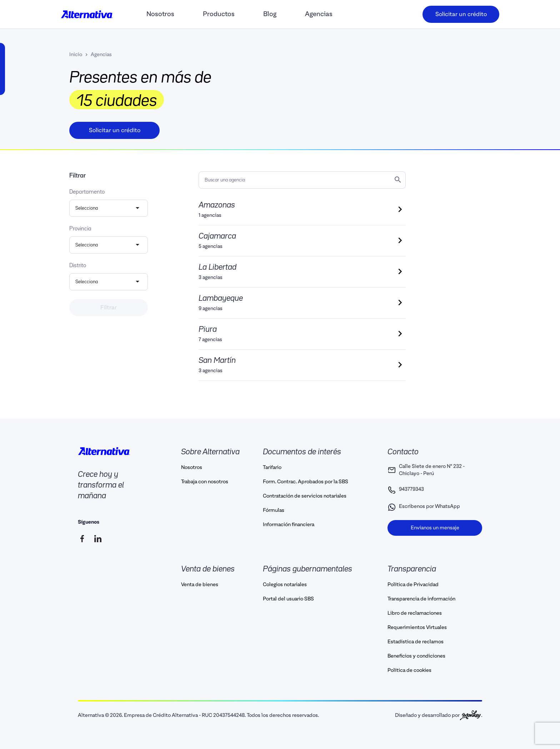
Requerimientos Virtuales (417, 628)
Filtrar (109, 308)
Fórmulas (274, 510)
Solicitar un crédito (461, 14)
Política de (413, 585)
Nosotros (160, 14)
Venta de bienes (200, 585)
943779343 (406, 490)
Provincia (80, 229)
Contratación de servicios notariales (305, 496)
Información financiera (289, 525)
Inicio (76, 55)
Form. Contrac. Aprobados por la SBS (306, 482)
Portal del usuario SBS (288, 599)
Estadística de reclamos (416, 642)
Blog (270, 14)
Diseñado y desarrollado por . (439, 715)
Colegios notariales (285, 585)
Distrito (78, 266)
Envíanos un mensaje (435, 528)
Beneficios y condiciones (416, 656)
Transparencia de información (421, 599)
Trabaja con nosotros (205, 482)
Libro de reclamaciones (415, 613)
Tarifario (272, 468)
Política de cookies (409, 670)
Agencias (319, 14)
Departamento (87, 192)
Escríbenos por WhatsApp (424, 507)
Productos (219, 14)
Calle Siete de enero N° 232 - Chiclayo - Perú (426, 470)
